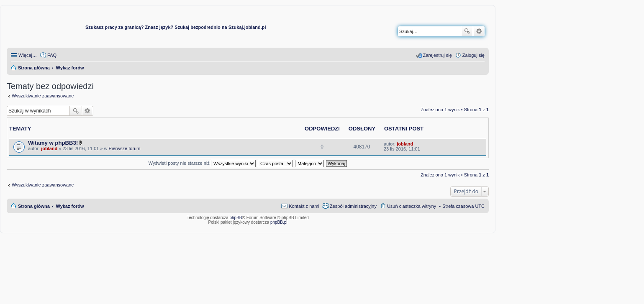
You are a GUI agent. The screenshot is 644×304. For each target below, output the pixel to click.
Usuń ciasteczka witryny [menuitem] (412, 206)
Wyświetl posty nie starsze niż (202, 163)
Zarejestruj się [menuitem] (437, 55)
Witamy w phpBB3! (53, 143)
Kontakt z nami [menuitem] (304, 206)
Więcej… (28, 55)
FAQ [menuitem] (52, 55)
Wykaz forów (70, 206)
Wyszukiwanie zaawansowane (479, 31)
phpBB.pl (279, 222)
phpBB (236, 218)
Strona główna (34, 206)
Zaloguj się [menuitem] (473, 55)
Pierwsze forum (125, 148)
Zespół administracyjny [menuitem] (353, 206)
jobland (49, 148)
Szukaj (467, 31)
